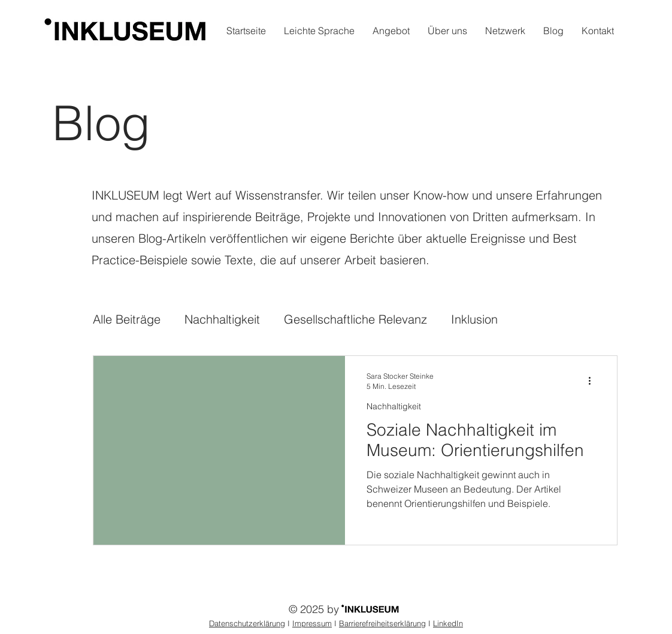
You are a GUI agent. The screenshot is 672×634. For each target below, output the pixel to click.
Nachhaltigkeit (222, 319)
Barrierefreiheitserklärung (382, 623)
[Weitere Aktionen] (594, 381)
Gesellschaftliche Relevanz (355, 319)
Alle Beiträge (127, 319)
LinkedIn (448, 623)
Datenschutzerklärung (247, 623)
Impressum (312, 623)
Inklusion (474, 319)
